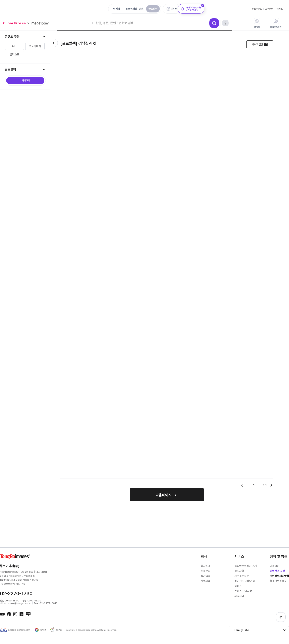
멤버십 (117, 9)
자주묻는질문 (242, 576)
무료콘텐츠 (257, 9)
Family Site (241, 630)
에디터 (174, 9)
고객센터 (269, 9)
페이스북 (22, 614)
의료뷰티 (239, 596)
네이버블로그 (28, 614)
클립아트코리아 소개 (246, 566)
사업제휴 (206, 581)
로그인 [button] (257, 23)
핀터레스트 (9, 614)
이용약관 (275, 566)
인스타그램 (15, 614)
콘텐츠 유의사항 (243, 591)
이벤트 (280, 9)
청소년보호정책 (278, 581)
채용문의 (206, 571)
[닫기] (203, 6)
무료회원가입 (276, 23)
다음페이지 (164, 495)
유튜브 (2, 614)
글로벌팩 (153, 9)
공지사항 (239, 571)
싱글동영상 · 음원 (135, 9)
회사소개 (206, 566)
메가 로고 (27, 23)
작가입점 (206, 576)
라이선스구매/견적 (245, 581)
